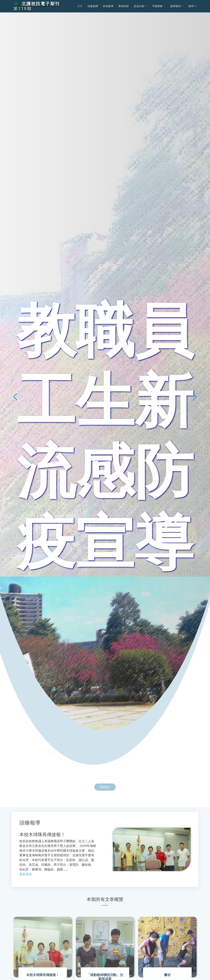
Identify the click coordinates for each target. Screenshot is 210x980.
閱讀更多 (105, 788)
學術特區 (124, 6)
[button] (15, 397)
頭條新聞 (93, 6)
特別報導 (108, 6)
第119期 (23, 9)
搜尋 (193, 6)
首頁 (80, 6)
